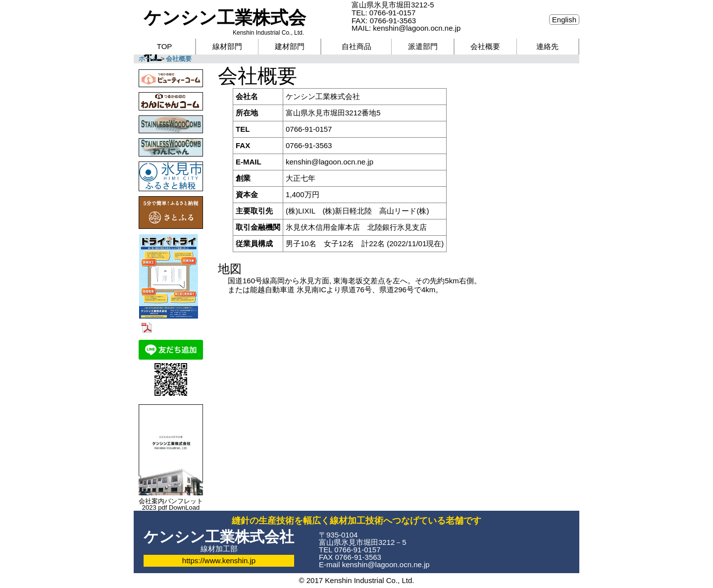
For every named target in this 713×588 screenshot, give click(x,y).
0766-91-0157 (392, 13)
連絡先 (547, 46)
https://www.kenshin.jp (219, 561)
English (564, 20)
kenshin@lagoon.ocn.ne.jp (330, 162)
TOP (165, 46)
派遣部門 (423, 46)
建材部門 (290, 46)
